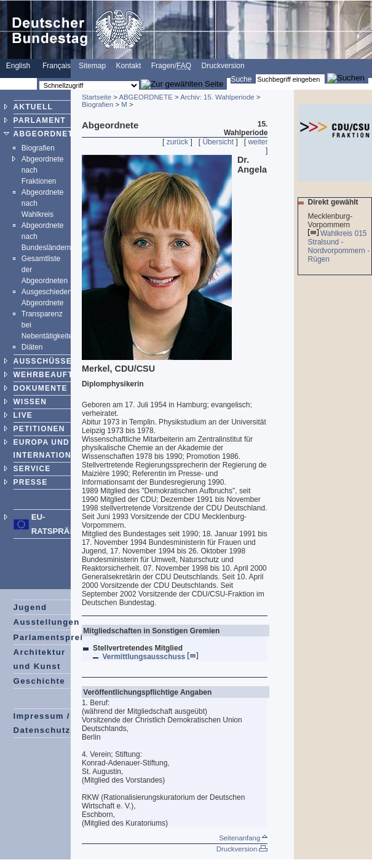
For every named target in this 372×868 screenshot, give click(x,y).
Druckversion (223, 66)
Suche (241, 79)
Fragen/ (171, 66)
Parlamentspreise (54, 637)
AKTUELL (33, 107)
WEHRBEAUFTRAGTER (61, 375)
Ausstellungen (47, 622)
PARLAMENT (40, 120)
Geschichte (39, 681)
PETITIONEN (39, 429)
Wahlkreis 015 (344, 233)
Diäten (32, 347)
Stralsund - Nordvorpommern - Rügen (339, 251)
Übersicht (218, 142)
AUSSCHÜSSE (43, 361)
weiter (258, 142)
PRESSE (31, 482)
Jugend (30, 607)
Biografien (38, 148)
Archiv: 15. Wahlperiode (217, 97)
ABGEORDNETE (46, 134)
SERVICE (32, 469)
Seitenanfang (243, 838)
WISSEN (30, 402)
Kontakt (129, 66)
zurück (177, 142)
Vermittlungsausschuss (150, 657)
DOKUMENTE (41, 388)
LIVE (23, 415)
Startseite (97, 97)
